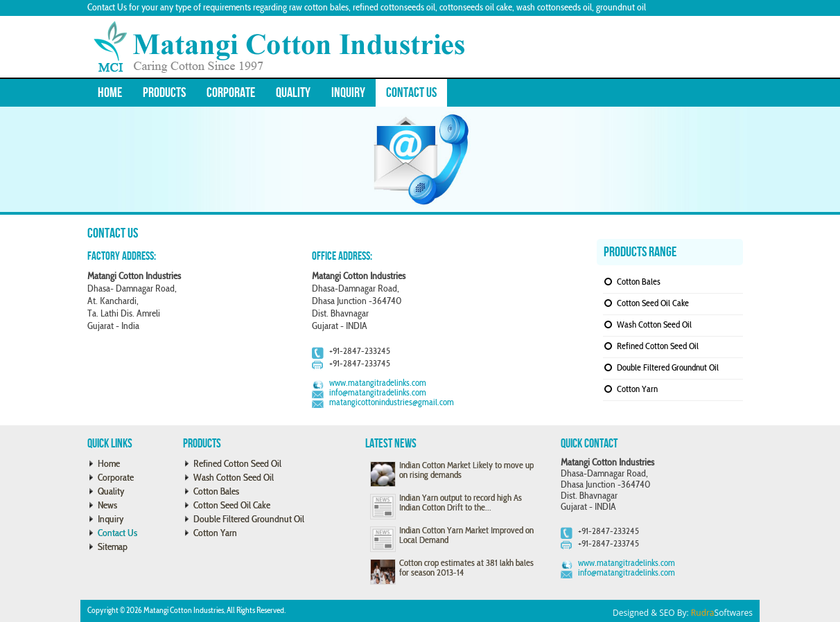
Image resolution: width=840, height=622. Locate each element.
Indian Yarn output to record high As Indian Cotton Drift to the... (461, 504)
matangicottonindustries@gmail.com (392, 403)
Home (110, 93)
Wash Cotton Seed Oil (654, 326)
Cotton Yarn (637, 390)
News (107, 506)
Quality (293, 93)
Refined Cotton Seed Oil (658, 347)
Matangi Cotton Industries (184, 611)
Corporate (231, 93)
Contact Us (411, 93)
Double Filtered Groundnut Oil (668, 368)
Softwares (722, 613)
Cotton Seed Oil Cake (653, 304)
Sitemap (113, 548)
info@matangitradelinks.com (378, 393)
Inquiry (348, 93)
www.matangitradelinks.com (378, 384)
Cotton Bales (639, 283)
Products (164, 93)
